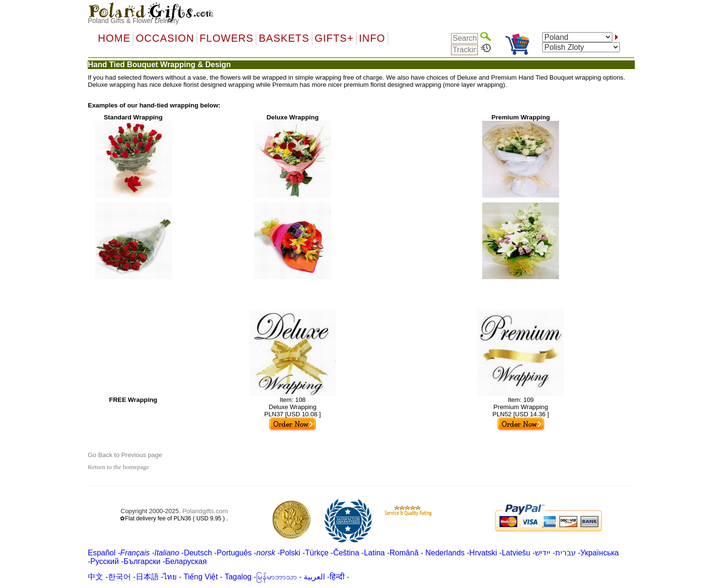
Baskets (284, 38)
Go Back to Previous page (125, 455)
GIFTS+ (334, 38)
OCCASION (165, 38)
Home (114, 38)
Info (372, 38)
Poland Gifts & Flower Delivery (133, 21)
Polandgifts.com (205, 511)
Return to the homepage (119, 467)
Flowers (226, 38)
